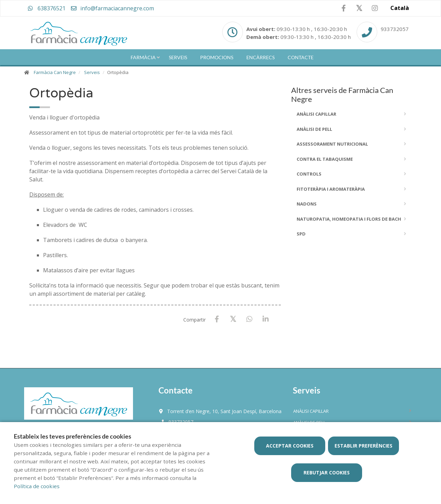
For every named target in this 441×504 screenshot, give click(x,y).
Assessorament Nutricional (332, 144)
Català (400, 8)
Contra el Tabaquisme (325, 159)
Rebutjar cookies (327, 472)
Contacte (301, 57)
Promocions (217, 57)
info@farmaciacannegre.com (112, 8)
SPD (301, 234)
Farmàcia (143, 57)
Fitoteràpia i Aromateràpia (331, 189)
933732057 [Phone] (395, 29)
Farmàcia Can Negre (55, 72)
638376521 (47, 8)
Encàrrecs (260, 57)
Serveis (178, 57)
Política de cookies (37, 486)
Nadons (307, 204)
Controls (309, 174)
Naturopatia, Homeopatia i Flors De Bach (349, 219)
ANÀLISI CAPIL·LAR (316, 114)
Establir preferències (363, 446)
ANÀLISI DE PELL (314, 129)
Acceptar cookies (290, 446)
